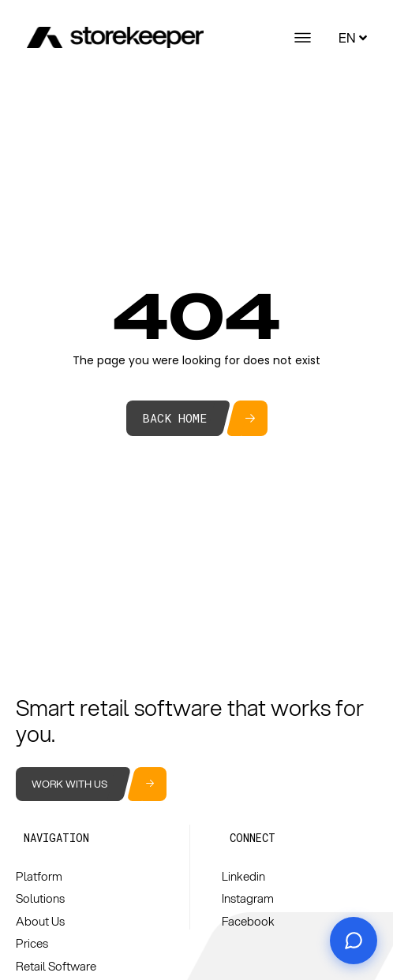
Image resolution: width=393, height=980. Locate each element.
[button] (56, 838)
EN (355, 37)
